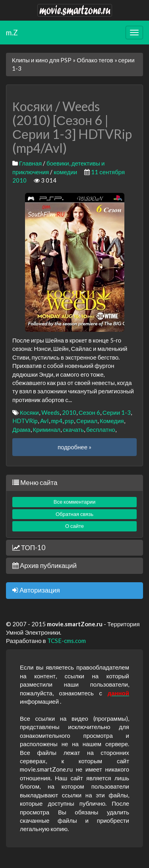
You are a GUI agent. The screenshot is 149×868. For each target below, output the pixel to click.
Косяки (29, 412)
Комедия (112, 421)
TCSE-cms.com (67, 641)
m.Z (12, 32)
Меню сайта (35, 482)
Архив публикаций (45, 565)
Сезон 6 (89, 412)
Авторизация (36, 590)
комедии (65, 172)
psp (69, 421)
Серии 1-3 (117, 412)
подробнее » (74, 447)
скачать (73, 429)
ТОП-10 (29, 548)
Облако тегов (95, 60)
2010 (69, 412)
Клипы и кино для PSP (42, 60)
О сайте (74, 526)
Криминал (47, 429)
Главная (30, 163)
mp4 (57, 421)
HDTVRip (25, 421)
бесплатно (101, 429)
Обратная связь (74, 514)
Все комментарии (75, 502)
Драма (21, 429)
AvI (45, 421)
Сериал (87, 421)
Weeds (50, 412)
